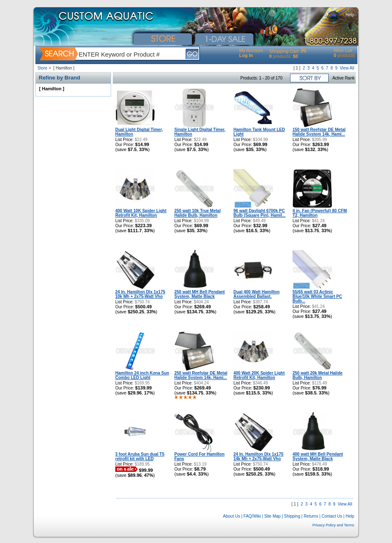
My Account (251, 50)
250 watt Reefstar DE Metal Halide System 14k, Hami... (201, 375)
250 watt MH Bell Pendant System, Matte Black (200, 294)
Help (350, 15)
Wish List (343, 50)
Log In (246, 55)
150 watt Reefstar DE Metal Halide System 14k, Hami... (319, 132)
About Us (232, 516)
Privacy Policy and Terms (333, 525)
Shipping (292, 516)
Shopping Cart (284, 51)
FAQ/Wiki (252, 516)
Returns (311, 516)
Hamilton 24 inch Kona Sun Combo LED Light (142, 375)
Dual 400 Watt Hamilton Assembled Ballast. (257, 294)
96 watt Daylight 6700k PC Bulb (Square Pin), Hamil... (259, 213)
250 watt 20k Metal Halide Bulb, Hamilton (318, 375)
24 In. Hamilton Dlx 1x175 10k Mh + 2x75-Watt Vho (140, 294)
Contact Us (332, 516)
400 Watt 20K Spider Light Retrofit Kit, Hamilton (259, 375)
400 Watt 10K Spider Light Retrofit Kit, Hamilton (141, 213)
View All (347, 68)
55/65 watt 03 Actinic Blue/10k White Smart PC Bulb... (317, 296)
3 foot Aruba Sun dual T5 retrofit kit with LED (140, 456)
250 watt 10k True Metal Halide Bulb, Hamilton (197, 213)
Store (42, 68)
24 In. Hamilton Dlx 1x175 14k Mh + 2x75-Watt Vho (258, 456)
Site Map (272, 516)
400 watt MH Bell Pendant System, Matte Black (318, 456)
